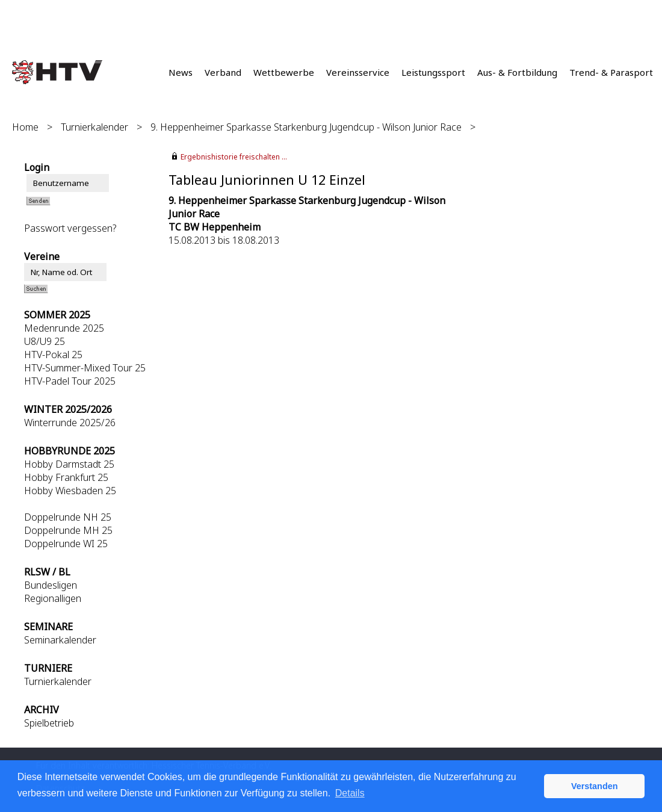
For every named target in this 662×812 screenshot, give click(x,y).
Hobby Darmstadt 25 (69, 464)
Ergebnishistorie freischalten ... (234, 157)
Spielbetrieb (49, 723)
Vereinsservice (358, 72)
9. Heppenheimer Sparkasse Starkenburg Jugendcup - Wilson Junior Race (306, 127)
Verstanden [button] (595, 786)
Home (25, 127)
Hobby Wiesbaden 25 (70, 491)
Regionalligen (53, 598)
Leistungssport (433, 72)
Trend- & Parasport (611, 72)
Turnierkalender (94, 127)
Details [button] (350, 793)
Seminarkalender (60, 640)
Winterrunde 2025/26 (70, 423)
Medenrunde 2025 (64, 328)
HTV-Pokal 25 (53, 355)
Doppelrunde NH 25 (68, 517)
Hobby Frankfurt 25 (66, 477)
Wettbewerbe (284, 72)
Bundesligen (51, 585)
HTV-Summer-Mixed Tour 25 (85, 368)
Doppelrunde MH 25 (68, 530)
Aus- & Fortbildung (517, 72)
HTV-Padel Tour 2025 (70, 381)
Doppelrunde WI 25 (66, 544)
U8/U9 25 (45, 341)
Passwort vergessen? (70, 228)
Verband (223, 72)
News (181, 72)
